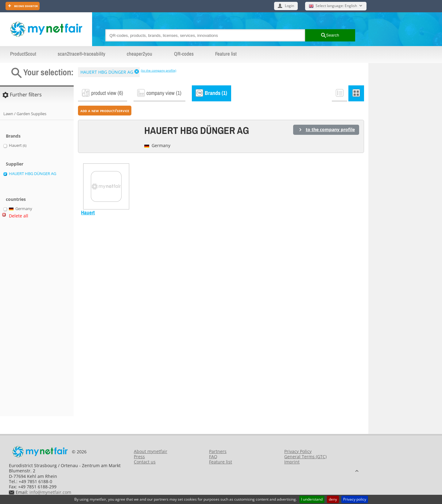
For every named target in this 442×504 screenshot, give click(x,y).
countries (16, 199)
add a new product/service (105, 110)
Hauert (88, 213)
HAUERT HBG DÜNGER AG (107, 72)
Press (139, 457)
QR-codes (184, 54)
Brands (13, 136)
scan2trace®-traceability (81, 54)
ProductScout (23, 54)
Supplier (15, 164)
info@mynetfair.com (50, 492)
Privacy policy (355, 499)
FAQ (213, 457)
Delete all (19, 216)
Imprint (292, 462)
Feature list (226, 54)
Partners (218, 451)
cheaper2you (140, 54)
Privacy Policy (298, 451)
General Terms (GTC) (305, 457)
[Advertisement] (28, 320)
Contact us (145, 462)
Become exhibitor (25, 6)
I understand (312, 499)
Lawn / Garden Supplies (25, 114)
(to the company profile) (159, 70)
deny (333, 499)
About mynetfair (151, 451)
